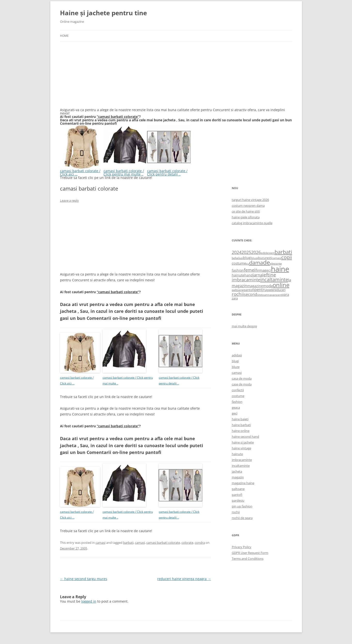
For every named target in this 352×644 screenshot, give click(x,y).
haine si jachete (243, 442)
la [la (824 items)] (290, 280)
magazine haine (243, 483)
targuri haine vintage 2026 (250, 200)
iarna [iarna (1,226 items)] (258, 275)
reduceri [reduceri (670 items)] (280, 290)
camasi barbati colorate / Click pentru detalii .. (169, 171)
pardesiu (238, 500)
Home (64, 36)
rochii (236, 512)
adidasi (237, 355)
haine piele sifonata (246, 217)
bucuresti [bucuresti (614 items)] (265, 258)
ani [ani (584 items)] (273, 253)
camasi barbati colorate (163, 543)
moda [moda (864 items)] (268, 286)
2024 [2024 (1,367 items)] (237, 252)
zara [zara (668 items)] (235, 298)
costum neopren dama (248, 206)
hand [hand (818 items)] (249, 275)
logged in (89, 601)
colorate (187, 543)
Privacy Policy (242, 547)
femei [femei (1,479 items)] (250, 270)
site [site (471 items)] (259, 295)
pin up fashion (242, 506)
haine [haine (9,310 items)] (280, 269)
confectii (238, 390)
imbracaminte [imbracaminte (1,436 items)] (246, 280)
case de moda (242, 384)
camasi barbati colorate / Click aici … (82, 171)
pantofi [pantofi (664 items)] (249, 290)
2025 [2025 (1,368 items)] (246, 252)
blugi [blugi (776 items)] (247, 258)
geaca (236, 407)
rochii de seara (242, 518)
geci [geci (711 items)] (268, 270)
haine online (241, 431)
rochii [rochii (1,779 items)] (238, 294)
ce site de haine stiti (246, 211)
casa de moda (242, 378)
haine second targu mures (84, 579)
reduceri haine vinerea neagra (184, 579)
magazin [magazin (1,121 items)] (240, 286)
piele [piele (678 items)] (270, 290)
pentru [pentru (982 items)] (261, 290)
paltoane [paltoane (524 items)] (238, 290)
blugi (235, 361)
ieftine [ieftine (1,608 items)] (269, 275)
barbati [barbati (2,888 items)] (283, 252)
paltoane (238, 489)
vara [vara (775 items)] (286, 295)
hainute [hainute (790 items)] (238, 275)
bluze (236, 367)
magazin (238, 477)
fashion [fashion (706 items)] (238, 270)
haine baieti (240, 419)
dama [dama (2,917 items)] (256, 263)
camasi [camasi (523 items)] (277, 258)
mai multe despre (244, 326)
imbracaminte (242, 460)
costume (238, 396)
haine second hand (245, 437)
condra (200, 543)
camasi (101, 543)
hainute (237, 454)
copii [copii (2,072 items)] (287, 257)
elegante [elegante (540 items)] (276, 263)
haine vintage (241, 448)
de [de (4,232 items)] (266, 262)
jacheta (237, 471)
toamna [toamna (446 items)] (266, 295)
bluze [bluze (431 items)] (255, 258)
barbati (128, 543)
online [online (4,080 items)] (281, 285)
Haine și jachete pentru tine (103, 13)
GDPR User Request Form (250, 553)
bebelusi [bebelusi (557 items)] (237, 258)
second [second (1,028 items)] (251, 294)
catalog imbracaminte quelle (252, 223)
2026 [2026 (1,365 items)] (256, 252)
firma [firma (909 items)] (260, 270)
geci (235, 413)
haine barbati (241, 425)
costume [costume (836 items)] (239, 263)
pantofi (237, 495)
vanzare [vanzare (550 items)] (277, 295)
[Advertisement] (96, 77)
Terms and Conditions (248, 559)
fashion (237, 402)
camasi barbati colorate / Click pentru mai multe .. (125, 171)
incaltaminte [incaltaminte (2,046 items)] (274, 280)
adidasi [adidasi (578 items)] (266, 253)
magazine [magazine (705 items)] (255, 286)
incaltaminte (241, 466)
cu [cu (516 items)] (248, 264)
